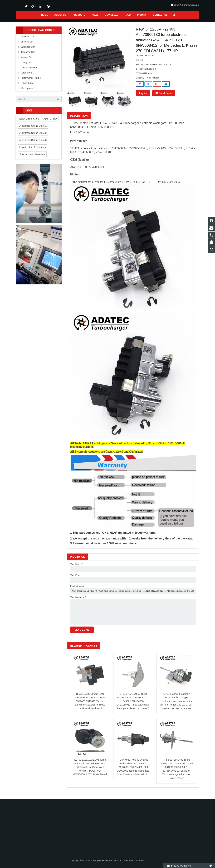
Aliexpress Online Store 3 (33, 144)
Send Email (164, 97)
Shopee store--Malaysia (32, 158)
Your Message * (78, 602)
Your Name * (76, 568)
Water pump (27, 92)
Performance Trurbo (31, 82)
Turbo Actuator (147, 22)
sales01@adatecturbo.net (186, 5)
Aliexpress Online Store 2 (33, 137)
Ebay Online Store (29, 123)
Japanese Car (28, 56)
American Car (28, 41)
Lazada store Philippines (32, 151)
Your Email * (76, 580)
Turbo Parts (131, 22)
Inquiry (143, 97)
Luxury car (26, 66)
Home (108, 22)
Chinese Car (27, 46)
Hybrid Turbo (27, 87)
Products (118, 22)
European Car (28, 51)
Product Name (77, 591)
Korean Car (26, 61)
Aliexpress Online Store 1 (33, 130)
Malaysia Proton (29, 72)
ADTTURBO (50, 123)
